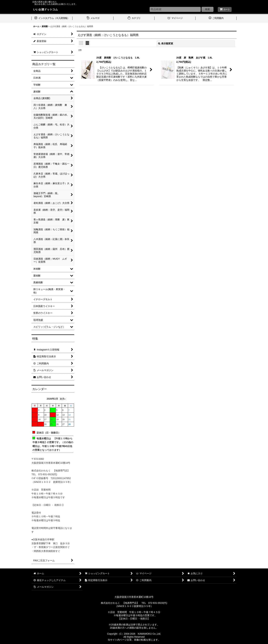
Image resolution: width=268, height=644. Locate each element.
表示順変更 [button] (166, 43)
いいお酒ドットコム (45, 9)
